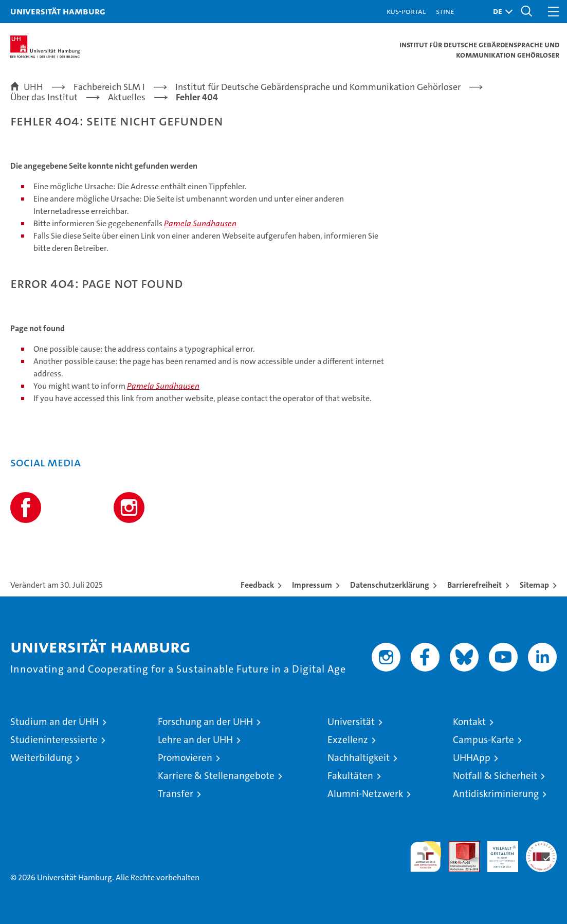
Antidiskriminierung (496, 794)
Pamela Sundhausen (200, 223)
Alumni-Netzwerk (365, 794)
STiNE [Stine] (445, 11)
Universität (351, 722)
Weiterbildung (41, 758)
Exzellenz (348, 740)
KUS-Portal (406, 11)
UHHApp (472, 758)
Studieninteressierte (54, 740)
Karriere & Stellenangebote (216, 776)
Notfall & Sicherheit (495, 776)
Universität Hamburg (58, 11)
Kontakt (469, 722)
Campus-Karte (483, 740)
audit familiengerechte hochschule (426, 857)
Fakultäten (350, 776)
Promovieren (185, 758)
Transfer (176, 794)
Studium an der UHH (54, 722)
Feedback (257, 585)
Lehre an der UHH (195, 740)
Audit (459, 847)
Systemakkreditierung (541, 847)
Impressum (312, 585)
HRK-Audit (497, 852)
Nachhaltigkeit (359, 758)
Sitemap (534, 585)
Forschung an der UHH (205, 722)
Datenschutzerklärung (390, 585)
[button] (500, 12)
